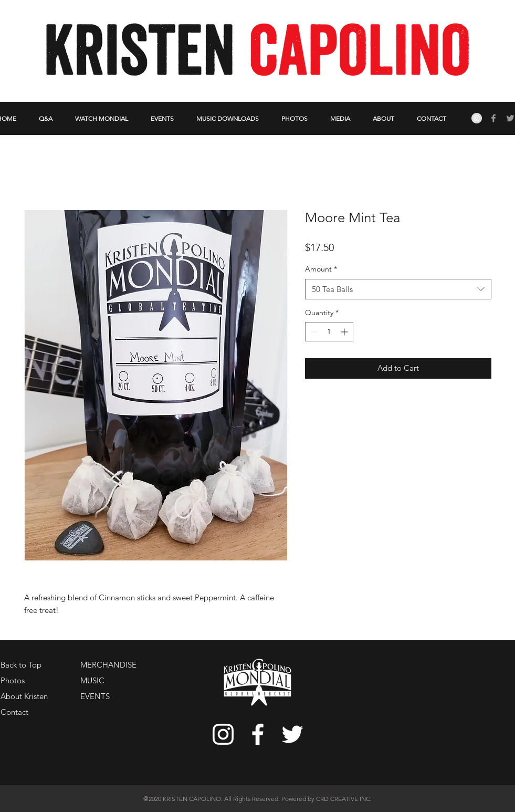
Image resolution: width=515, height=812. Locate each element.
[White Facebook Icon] (258, 734)
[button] (384, 118)
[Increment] (345, 332)
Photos (13, 680)
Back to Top (21, 665)
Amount (321, 269)
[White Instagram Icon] (223, 734)
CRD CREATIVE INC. (344, 799)
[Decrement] (313, 332)
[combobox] (398, 289)
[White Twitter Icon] (292, 734)
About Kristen (24, 696)
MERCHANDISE (108, 665)
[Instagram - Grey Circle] (477, 118)
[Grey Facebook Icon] (493, 118)
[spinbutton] (329, 332)
